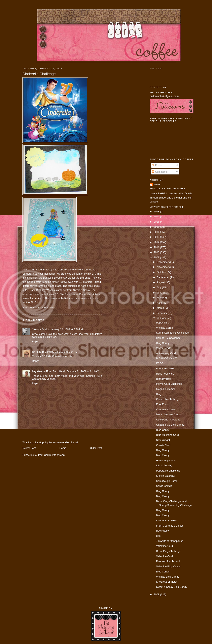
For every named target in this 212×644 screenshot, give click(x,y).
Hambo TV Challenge (168, 338)
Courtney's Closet (166, 409)
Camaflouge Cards (167, 481)
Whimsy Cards (164, 328)
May (159, 298)
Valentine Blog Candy (168, 566)
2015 (157, 227)
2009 (157, 257)
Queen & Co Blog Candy (170, 425)
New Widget (163, 440)
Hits (158, 536)
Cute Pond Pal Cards (168, 420)
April (160, 303)
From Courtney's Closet (170, 526)
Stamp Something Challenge (172, 333)
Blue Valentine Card (167, 435)
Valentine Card (164, 546)
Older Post (96, 448)
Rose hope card (165, 374)
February (162, 313)
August (161, 282)
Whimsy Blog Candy (168, 577)
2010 (157, 252)
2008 (157, 594)
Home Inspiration (166, 460)
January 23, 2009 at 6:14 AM (61, 352)
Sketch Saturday (165, 476)
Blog (159, 394)
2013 (157, 237)
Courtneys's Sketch (167, 521)
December (163, 262)
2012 (157, 242)
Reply (35, 341)
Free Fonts (162, 404)
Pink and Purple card (168, 561)
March (161, 308)
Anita (157, 185)
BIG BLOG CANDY (167, 358)
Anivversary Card (166, 353)
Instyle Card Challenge (169, 384)
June (160, 293)
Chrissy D (38, 352)
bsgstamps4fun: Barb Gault (49, 371)
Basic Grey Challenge (168, 551)
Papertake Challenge (168, 471)
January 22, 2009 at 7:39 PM (67, 329)
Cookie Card (163, 445)
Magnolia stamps (166, 389)
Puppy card (163, 323)
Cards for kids (164, 486)
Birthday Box (163, 379)
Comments (160, 172)
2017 (157, 216)
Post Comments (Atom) (52, 455)
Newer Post (29, 448)
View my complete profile (167, 207)
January (162, 318)
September (163, 277)
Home (63, 448)
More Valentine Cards (168, 414)
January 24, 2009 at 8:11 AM (83, 371)
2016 (157, 222)
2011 (157, 247)
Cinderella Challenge (39, 74)
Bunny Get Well (165, 368)
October (162, 272)
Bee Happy (162, 531)
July (159, 287)
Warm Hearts (164, 348)
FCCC (160, 363)
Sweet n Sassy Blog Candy (172, 587)
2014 (157, 232)
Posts (157, 165)
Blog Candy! (163, 515)
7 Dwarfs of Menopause (170, 541)
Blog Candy (163, 343)
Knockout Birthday (166, 582)
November (163, 267)
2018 (157, 212)
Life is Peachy (164, 465)
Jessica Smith (41, 329)
